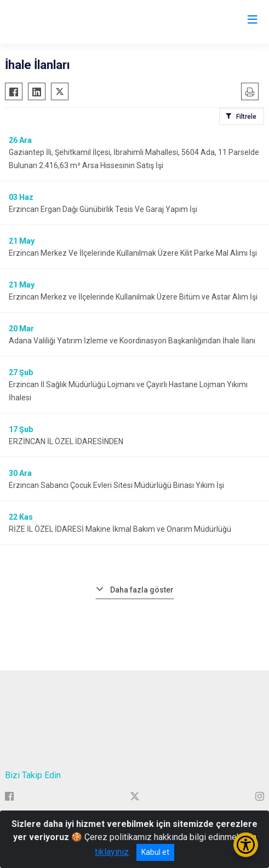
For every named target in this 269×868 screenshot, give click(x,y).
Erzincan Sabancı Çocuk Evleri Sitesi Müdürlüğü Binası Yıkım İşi (116, 485)
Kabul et (155, 852)
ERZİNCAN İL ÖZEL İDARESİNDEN (66, 441)
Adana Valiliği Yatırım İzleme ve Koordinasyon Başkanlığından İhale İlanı (132, 341)
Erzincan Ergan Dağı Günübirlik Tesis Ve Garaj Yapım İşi (103, 209)
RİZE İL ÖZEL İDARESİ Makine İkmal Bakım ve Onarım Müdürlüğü (120, 529)
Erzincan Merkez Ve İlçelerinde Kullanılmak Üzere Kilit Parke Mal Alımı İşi (133, 253)
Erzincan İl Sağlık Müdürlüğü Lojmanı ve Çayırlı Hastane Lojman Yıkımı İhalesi (128, 391)
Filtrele (246, 117)
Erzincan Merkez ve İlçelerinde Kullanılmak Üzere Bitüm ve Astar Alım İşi (133, 297)
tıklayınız (112, 852)
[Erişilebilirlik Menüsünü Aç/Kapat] (246, 845)
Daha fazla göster (142, 590)
